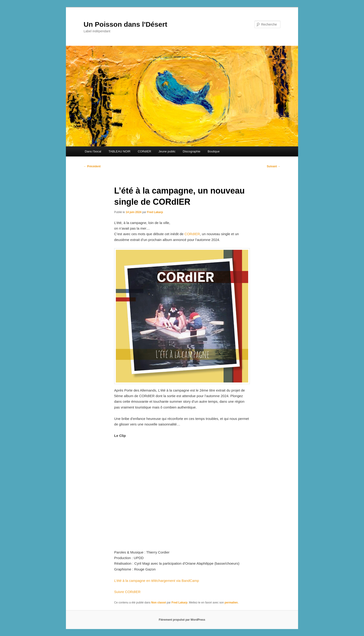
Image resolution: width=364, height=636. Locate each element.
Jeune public (167, 151)
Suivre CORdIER (127, 592)
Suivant (274, 166)
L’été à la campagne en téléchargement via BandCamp (157, 581)
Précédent (92, 166)
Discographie (192, 151)
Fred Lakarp (155, 212)
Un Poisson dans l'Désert (125, 24)
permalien (231, 603)
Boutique (214, 151)
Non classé (158, 603)
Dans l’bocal (93, 151)
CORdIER (144, 151)
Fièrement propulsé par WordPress (182, 620)
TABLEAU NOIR (120, 151)
